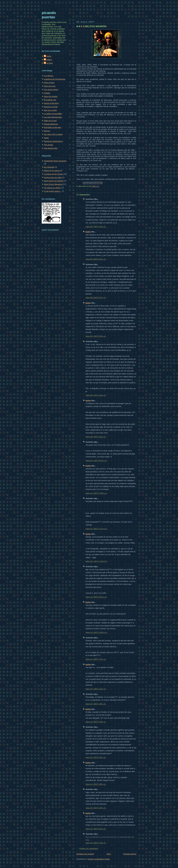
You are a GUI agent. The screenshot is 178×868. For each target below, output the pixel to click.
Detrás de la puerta (52, 171)
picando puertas (49, 15)
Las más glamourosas (53, 117)
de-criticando (49, 167)
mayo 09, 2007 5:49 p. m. (96, 395)
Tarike (46, 138)
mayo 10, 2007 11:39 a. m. (96, 561)
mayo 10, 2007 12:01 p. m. (96, 597)
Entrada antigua (130, 854)
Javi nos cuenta (50, 110)
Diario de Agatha (51, 96)
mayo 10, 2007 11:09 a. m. (96, 493)
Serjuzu (47, 131)
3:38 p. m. (95, 186)
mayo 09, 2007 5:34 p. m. (96, 336)
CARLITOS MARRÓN (95, 26)
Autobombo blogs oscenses (55, 161)
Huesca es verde (51, 107)
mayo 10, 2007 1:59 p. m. (96, 722)
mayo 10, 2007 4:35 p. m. (96, 808)
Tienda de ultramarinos (53, 141)
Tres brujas (48, 145)
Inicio (109, 854)
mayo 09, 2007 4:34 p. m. (96, 227)
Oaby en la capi (50, 121)
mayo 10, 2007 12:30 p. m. (96, 632)
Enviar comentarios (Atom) (99, 859)
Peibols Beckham (51, 124)
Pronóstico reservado (52, 127)
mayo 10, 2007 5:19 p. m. (96, 843)
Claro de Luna (50, 86)
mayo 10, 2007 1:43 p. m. (96, 689)
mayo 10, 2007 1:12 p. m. (96, 659)
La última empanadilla (53, 114)
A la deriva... (49, 76)
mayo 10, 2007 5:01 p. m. (96, 829)
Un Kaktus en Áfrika (52, 188)
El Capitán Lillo (50, 100)
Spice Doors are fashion (54, 181)
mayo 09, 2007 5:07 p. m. (96, 298)
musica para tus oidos (53, 177)
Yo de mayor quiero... (52, 191)
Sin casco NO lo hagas (53, 134)
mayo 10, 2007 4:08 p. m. (96, 784)
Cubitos (47, 93)
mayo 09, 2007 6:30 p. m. (96, 437)
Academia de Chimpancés (55, 79)
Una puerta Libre (51, 148)
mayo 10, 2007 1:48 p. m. (96, 704)
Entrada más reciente (85, 854)
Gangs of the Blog (51, 103)
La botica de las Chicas (53, 174)
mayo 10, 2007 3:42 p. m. (96, 757)
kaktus (49, 60)
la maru (50, 63)
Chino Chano (49, 83)
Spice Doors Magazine (53, 184)
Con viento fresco (51, 90)
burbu (88, 232)
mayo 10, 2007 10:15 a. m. (96, 461)
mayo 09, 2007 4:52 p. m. (96, 259)
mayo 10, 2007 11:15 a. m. (96, 529)
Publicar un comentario (89, 849)
